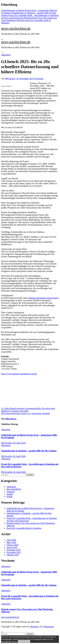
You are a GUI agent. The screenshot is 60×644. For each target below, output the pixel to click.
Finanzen (11, 492)
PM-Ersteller (7, 443)
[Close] (2, 632)
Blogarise (35, 627)
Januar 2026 (12, 547)
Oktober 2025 (13, 555)
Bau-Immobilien (14, 489)
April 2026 (11, 540)
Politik (10, 497)
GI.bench (39, 79)
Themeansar (49, 627)
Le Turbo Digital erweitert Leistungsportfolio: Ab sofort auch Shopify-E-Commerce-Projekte (28, 410)
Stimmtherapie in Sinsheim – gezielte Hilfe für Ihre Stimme (29, 451)
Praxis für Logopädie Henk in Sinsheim (24, 528)
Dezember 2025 (14, 550)
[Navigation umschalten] (2, 39)
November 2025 (14, 552)
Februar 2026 (12, 545)
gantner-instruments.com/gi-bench (44, 298)
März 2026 (11, 542)
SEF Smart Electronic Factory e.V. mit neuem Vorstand (25, 413)
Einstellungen (24, 642)
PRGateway (10, 79)
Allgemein (6, 55)
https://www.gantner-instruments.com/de (19, 374)
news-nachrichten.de (16, 28)
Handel (10, 494)
